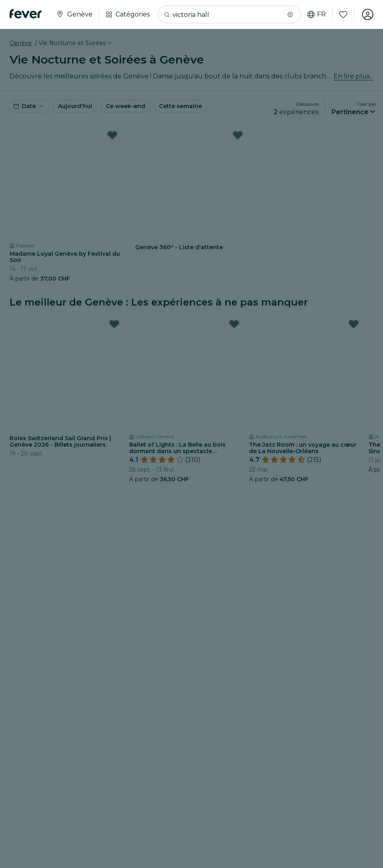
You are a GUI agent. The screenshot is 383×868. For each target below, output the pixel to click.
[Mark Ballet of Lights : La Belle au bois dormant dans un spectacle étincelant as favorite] (234, 324)
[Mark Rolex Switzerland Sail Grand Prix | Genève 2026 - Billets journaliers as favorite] (114, 324)
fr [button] (317, 14)
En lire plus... (353, 76)
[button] (290, 14)
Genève (21, 43)
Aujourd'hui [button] (75, 106)
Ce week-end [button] (126, 106)
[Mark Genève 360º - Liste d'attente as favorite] (238, 135)
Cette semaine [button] (180, 106)
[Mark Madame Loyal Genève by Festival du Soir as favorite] (112, 135)
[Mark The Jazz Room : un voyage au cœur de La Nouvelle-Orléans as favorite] (354, 324)
